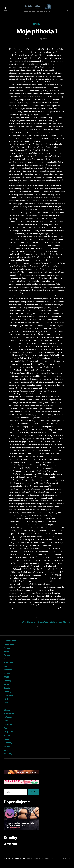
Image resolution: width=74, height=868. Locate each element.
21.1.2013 (46, 42)
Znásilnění (9, 674)
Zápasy (8, 750)
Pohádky (9, 696)
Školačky (9, 659)
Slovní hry (9, 758)
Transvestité (11, 718)
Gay (6, 670)
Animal (7, 677)
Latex (7, 754)
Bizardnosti (10, 699)
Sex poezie (10, 736)
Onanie (8, 692)
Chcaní (8, 714)
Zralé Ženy (9, 667)
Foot (6, 732)
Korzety (8, 739)
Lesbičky (9, 685)
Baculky (8, 710)
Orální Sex (9, 721)
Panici (7, 688)
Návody (8, 743)
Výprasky (9, 728)
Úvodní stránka (12, 645)
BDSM (7, 681)
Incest (7, 656)
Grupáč (8, 663)
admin (35, 42)
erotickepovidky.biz (19, 863)
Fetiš (7, 725)
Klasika (37, 27)
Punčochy (9, 747)
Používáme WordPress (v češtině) (42, 863)
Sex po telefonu (12, 648)
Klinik (7, 703)
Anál (6, 707)
